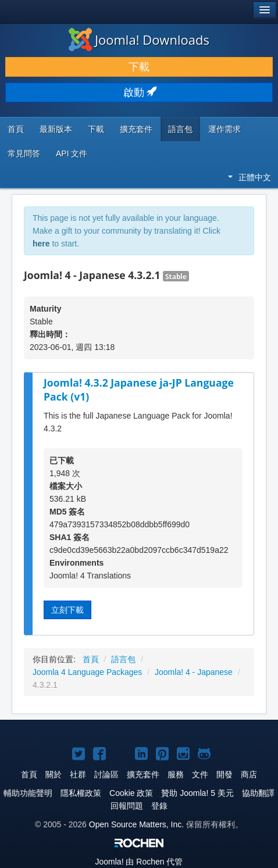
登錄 (159, 806)
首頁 (16, 129)
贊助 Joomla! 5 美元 (197, 793)
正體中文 (250, 177)
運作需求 (224, 129)
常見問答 (24, 153)
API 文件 (72, 153)
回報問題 (127, 806)
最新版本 (56, 129)
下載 (139, 67)
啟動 (139, 92)
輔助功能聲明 (28, 793)
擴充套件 (136, 129)
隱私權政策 (81, 793)
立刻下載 (67, 610)
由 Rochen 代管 (139, 862)
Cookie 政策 (131, 793)
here (41, 244)
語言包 (180, 129)
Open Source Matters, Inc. (136, 824)
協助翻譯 (258, 793)
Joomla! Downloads (139, 40)
